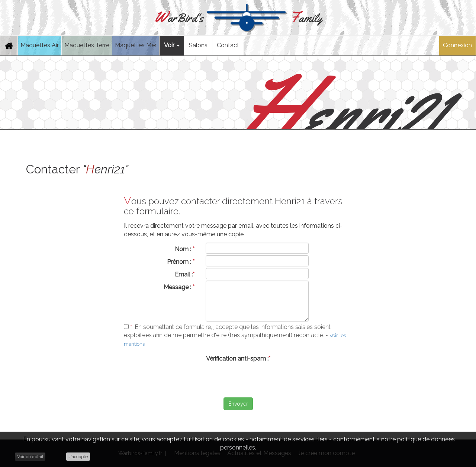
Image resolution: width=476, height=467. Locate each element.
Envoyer (238, 404)
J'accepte (78, 457)
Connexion (457, 45)
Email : (185, 274)
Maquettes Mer (136, 45)
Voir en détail (30, 457)
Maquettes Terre (87, 45)
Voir (172, 45)
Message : (179, 287)
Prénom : (181, 262)
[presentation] (238, 380)
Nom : (185, 249)
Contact (228, 45)
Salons (198, 45)
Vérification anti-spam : (238, 359)
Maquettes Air (40, 45)
